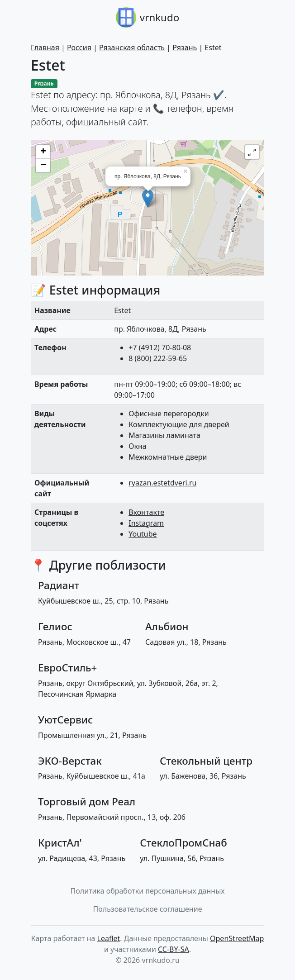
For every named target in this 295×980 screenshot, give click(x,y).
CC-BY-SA (174, 949)
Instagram (146, 523)
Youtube (143, 534)
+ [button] (43, 152)
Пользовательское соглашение (148, 909)
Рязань (185, 48)
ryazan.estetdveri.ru (162, 483)
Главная (45, 48)
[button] (252, 152)
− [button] (43, 166)
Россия (79, 48)
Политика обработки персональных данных (148, 891)
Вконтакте (146, 512)
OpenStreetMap (237, 938)
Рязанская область (132, 48)
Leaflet (109, 938)
